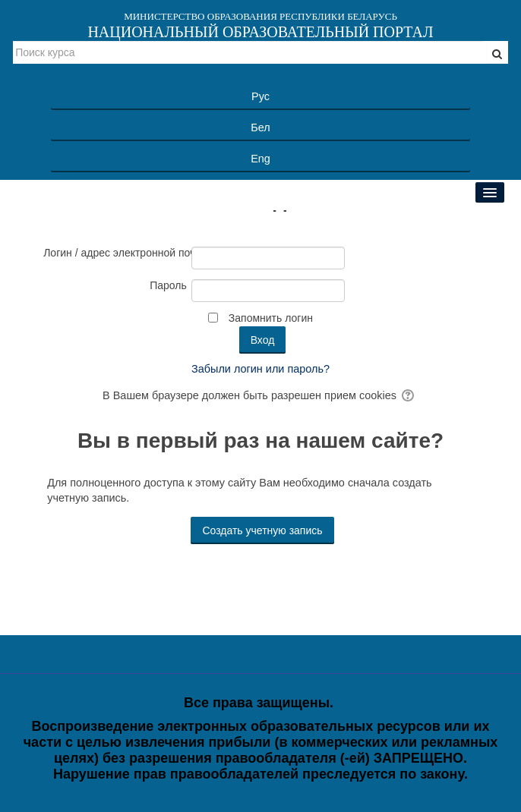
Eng (260, 159)
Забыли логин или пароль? (260, 369)
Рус (260, 96)
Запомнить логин (271, 318)
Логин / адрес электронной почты (115, 253)
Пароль (168, 285)
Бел (260, 127)
